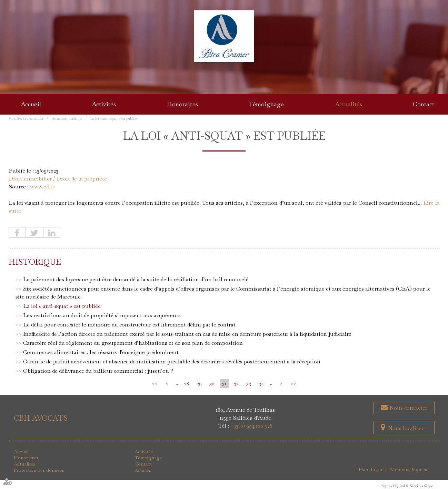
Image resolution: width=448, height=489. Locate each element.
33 (249, 383)
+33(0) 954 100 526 (251, 426)
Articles (143, 470)
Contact (424, 104)
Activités (104, 104)
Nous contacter (408, 408)
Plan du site (371, 469)
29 (199, 383)
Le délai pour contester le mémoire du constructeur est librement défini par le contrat (129, 325)
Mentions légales (409, 469)
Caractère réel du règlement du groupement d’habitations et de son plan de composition (133, 343)
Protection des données (39, 470)
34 (261, 383)
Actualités (349, 104)
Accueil (31, 104)
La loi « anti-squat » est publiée (113, 119)
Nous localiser (406, 428)
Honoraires (182, 104)
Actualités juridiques (67, 119)
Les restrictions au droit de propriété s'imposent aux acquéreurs (102, 315)
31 (224, 383)
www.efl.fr (43, 187)
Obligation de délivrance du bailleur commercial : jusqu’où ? (98, 371)
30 (212, 383)
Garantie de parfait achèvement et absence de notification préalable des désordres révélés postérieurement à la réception (172, 361)
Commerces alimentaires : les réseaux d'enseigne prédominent (101, 352)
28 (187, 383)
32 (236, 383)
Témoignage (266, 104)
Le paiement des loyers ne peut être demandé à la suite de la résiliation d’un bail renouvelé (136, 279)
